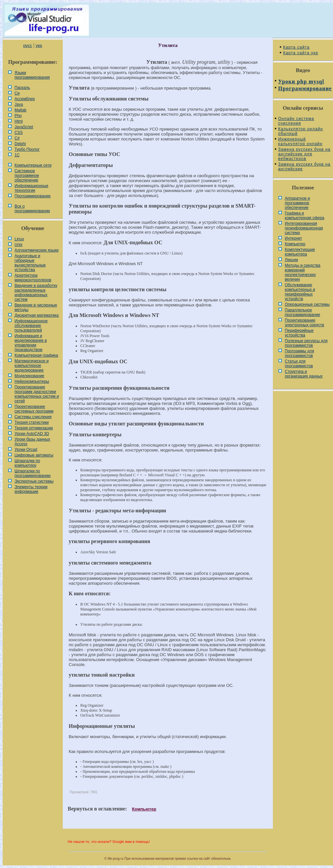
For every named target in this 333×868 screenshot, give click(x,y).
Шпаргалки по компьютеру (27, 463)
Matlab (20, 110)
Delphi (20, 144)
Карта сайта (296, 47)
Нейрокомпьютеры (32, 381)
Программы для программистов (299, 353)
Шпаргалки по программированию (33, 473)
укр (39, 45)
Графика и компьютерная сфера (305, 216)
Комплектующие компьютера (300, 252)
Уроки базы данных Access (32, 442)
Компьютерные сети (33, 165)
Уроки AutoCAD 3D (32, 434)
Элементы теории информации (31, 489)
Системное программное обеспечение (27, 176)
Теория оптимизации (34, 428)
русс (27, 45)
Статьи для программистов (299, 364)
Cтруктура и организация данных (304, 374)
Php (18, 116)
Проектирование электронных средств (304, 323)
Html (19, 121)
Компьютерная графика (36, 355)
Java (19, 104)
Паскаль (22, 88)
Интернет (293, 238)
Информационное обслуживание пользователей (31, 326)
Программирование (33, 196)
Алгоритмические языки (37, 250)
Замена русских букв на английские (304, 167)
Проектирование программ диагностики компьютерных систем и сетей (37, 394)
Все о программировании (32, 209)
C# (17, 138)
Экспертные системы (34, 481)
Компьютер (144, 809)
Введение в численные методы (36, 307)
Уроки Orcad (26, 450)
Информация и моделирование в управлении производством (31, 343)
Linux (19, 239)
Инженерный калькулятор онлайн (300, 141)
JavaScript (24, 127)
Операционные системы (307, 304)
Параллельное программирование (302, 312)
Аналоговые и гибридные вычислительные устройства (30, 263)
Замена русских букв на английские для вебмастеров (304, 154)
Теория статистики (32, 422)
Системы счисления (33, 417)
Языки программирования (32, 75)
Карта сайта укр (301, 53)
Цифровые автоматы (34, 455)
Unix (18, 245)
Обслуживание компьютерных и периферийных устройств (300, 292)
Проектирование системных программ (34, 409)
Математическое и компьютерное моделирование (32, 366)
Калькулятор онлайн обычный (301, 131)
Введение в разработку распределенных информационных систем (36, 293)
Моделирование (29, 376)
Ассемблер (25, 99)
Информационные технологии (31, 188)
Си (17, 93)
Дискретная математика (37, 315)
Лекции (291, 260)
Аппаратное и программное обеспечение (297, 203)
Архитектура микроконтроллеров (33, 278)
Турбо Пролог (27, 149)
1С (17, 155)
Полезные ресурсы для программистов (306, 343)
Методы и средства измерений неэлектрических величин (303, 272)
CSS (19, 133)
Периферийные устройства (299, 333)
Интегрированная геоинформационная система (304, 228)
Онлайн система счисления (296, 121)
